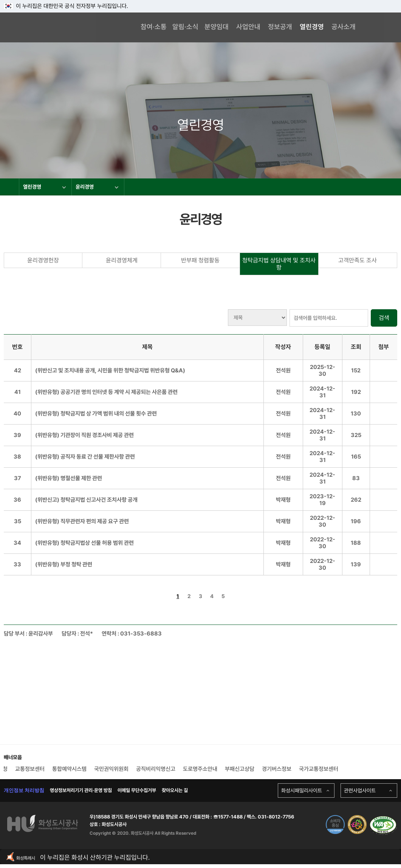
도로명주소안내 (200, 769)
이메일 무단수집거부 (137, 790)
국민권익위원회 (111, 769)
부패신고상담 (240, 769)
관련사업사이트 (360, 790)
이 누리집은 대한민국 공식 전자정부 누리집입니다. (66, 6)
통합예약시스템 (69, 769)
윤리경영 (97, 187)
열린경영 (44, 187)
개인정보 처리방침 (24, 790)
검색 (384, 318)
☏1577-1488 (227, 817)
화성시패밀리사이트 (302, 790)
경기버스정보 (277, 769)
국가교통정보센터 (319, 769)
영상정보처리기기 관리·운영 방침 (81, 790)
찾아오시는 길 (175, 790)
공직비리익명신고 (156, 769)
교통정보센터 (30, 769)
